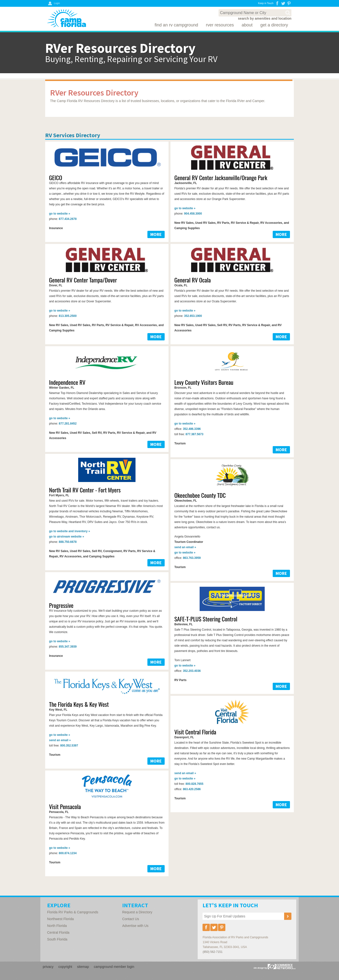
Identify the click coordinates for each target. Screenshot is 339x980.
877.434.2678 (68, 219)
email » (185, 547)
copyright (65, 967)
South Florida (57, 939)
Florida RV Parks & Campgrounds (73, 912)
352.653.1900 (193, 316)
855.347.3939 (68, 647)
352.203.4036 (192, 671)
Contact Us (131, 919)
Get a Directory (274, 25)
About (247, 25)
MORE (156, 234)
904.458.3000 (193, 214)
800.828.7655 (194, 784)
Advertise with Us (135, 926)
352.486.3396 (192, 429)
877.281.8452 (68, 424)
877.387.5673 (194, 434)
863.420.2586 (192, 789)
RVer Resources (220, 25)
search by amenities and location (265, 18)
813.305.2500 (68, 316)
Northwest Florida (60, 919)
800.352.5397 (69, 746)
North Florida (57, 926)
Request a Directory (137, 912)
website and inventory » (70, 531)
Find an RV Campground (176, 25)
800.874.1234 (68, 853)
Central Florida (58, 932)
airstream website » (67, 537)
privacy (48, 967)
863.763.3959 (192, 558)
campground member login (114, 967)
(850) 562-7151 (212, 952)
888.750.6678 (68, 542)
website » (60, 214)
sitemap (83, 967)
